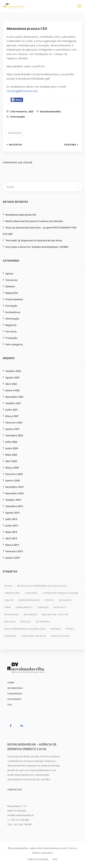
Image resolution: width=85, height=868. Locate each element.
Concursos (11, 280)
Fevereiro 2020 (14, 474)
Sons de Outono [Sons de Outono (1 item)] (60, 636)
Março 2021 (12, 416)
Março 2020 (12, 468)
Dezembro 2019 (14, 487)
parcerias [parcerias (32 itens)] (56, 629)
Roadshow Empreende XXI (21, 215)
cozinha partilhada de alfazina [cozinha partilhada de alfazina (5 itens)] (60, 593)
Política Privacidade (38, 859)
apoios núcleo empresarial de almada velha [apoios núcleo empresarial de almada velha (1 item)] (42, 586)
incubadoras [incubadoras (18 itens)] (12, 614)
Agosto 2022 (12, 377)
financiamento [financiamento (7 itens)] (24, 607)
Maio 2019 (11, 532)
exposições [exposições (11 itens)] (65, 600)
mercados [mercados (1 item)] (10, 622)
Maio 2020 (11, 455)
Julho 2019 (11, 519)
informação (15, 133)
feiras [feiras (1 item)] (8, 607)
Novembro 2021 (14, 397)
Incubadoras (13, 312)
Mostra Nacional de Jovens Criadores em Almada (34, 221)
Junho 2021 (12, 410)
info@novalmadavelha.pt (21, 815)
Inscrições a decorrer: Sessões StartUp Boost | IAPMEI (37, 247)
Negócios (11, 325)
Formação (11, 306)
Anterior (15, 145)
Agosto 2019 (12, 513)
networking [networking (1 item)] (43, 622)
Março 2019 (12, 545)
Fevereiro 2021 (14, 423)
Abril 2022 (11, 384)
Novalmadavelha (51, 111)
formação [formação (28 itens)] (43, 607)
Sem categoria (14, 344)
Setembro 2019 (14, 506)
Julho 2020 (11, 442)
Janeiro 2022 (12, 390)
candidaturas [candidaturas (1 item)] (12, 593)
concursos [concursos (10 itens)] (31, 593)
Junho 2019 (12, 526)
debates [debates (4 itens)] (9, 600)
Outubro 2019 (13, 500)
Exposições (12, 293)
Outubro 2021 (13, 403)
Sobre (11, 682)
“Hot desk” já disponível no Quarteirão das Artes (34, 240)
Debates (10, 286)
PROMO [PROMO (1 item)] (70, 629)
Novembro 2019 (14, 493)
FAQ (10, 705)
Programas (14, 699)
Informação (18, 117)
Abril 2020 (11, 461)
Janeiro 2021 (12, 429)
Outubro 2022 (13, 371)
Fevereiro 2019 (14, 551)
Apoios (9, 274)
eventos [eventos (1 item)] (49, 600)
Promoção (11, 338)
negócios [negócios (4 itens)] (26, 622)
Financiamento (14, 299)
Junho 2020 (12, 448)
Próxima (70, 145)
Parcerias (11, 331)
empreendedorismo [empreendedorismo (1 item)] (29, 600)
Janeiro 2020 (12, 480)
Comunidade (15, 694)
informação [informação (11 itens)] (30, 614)
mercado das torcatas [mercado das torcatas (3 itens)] (55, 614)
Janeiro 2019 (12, 558)
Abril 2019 (11, 538)
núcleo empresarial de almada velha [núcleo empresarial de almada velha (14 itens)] (25, 629)
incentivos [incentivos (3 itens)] (60, 607)
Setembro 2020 (14, 435)
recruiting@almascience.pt (22, 91)
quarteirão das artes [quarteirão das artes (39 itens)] (34, 636)
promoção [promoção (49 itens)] (10, 636)
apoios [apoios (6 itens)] (8, 586)
